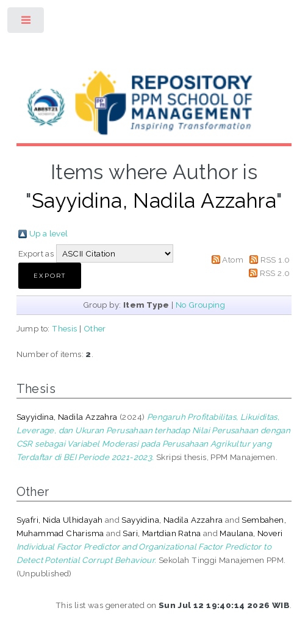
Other (95, 328)
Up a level (49, 233)
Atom (233, 260)
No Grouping (200, 305)
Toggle (27, 23)
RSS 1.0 (275, 260)
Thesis (64, 328)
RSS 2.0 (275, 273)
